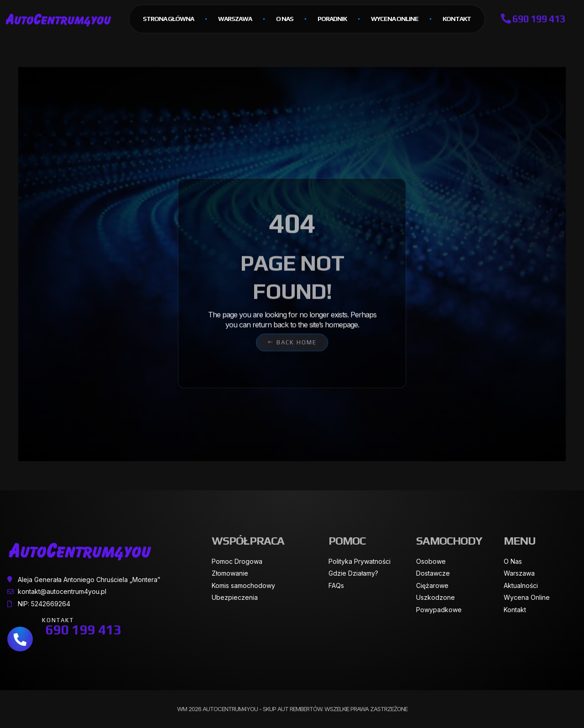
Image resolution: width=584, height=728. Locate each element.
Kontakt (457, 19)
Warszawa (235, 19)
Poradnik (332, 19)
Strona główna (168, 19)
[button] (292, 333)
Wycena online (395, 19)
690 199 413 (533, 19)
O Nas (285, 19)
